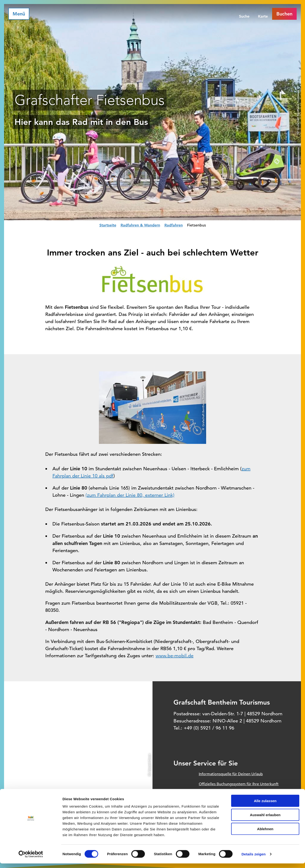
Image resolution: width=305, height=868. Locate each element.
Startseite (108, 225)
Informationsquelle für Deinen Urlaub (231, 774)
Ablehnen (265, 833)
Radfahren (174, 225)
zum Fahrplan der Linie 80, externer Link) (131, 495)
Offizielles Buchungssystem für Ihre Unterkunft (239, 784)
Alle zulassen (265, 805)
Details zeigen (253, 859)
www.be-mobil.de (175, 656)
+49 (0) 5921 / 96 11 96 (209, 728)
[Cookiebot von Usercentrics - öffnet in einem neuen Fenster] (31, 859)
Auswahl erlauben (265, 819)
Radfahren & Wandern (140, 225)
